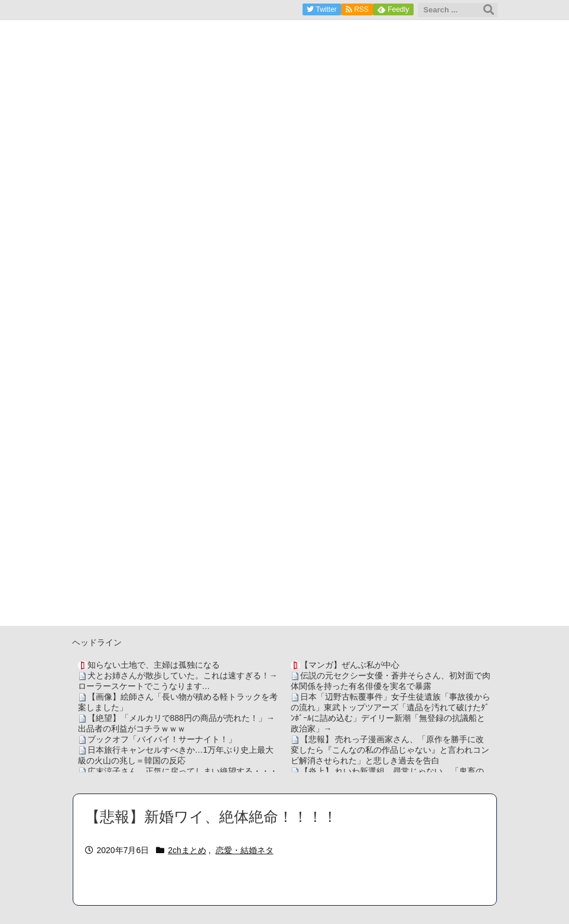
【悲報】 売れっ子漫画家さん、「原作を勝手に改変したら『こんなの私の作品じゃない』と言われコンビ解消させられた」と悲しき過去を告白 (390, 750)
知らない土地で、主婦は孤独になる (154, 665)
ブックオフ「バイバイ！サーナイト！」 (162, 739)
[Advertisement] (285, 543)
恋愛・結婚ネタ (245, 850)
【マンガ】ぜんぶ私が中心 (350, 665)
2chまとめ (187, 850)
